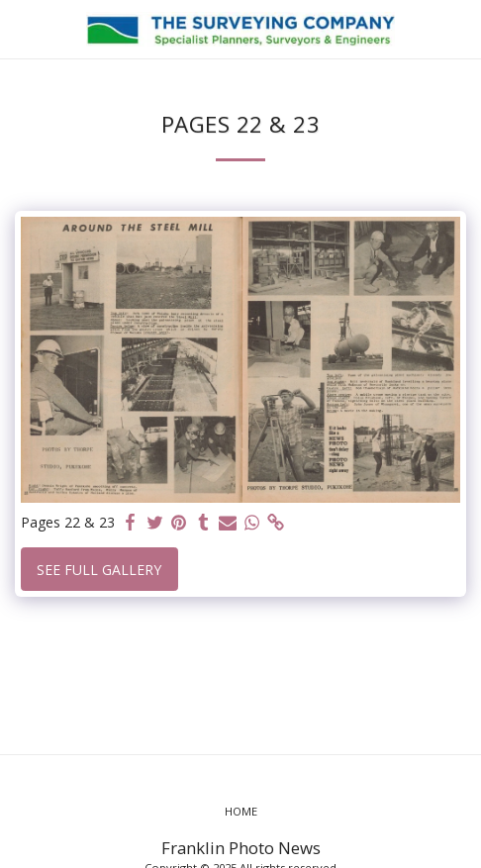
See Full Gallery (99, 570)
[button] (22, 28)
